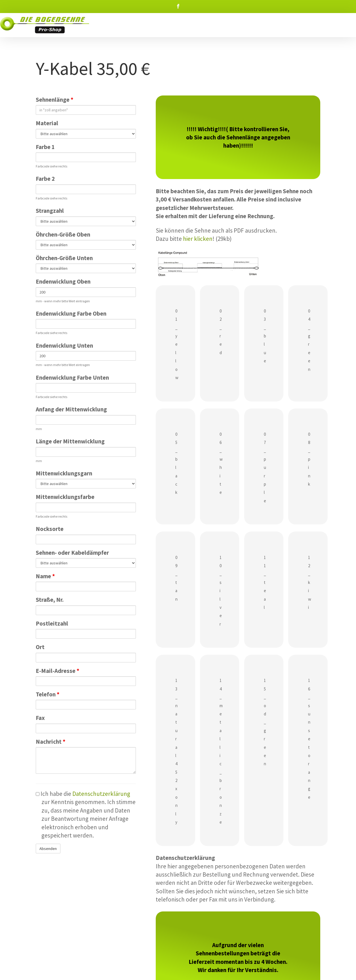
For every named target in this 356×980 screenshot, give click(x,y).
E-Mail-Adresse (58, 671)
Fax (40, 718)
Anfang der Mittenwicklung (71, 409)
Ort (40, 647)
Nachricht (51, 742)
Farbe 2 (45, 179)
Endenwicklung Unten (64, 346)
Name (45, 576)
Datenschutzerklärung (101, 794)
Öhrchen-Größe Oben (63, 234)
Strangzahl (50, 211)
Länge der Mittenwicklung (70, 441)
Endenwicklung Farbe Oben (71, 313)
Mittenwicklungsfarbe (65, 497)
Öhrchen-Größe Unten (64, 258)
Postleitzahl (52, 623)
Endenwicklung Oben (63, 281)
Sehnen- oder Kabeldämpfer (72, 553)
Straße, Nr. (50, 600)
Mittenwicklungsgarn (64, 473)
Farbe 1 (45, 147)
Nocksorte (50, 529)
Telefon (48, 694)
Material (47, 123)
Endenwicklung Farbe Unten (72, 378)
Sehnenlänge (55, 100)
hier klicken (198, 239)
